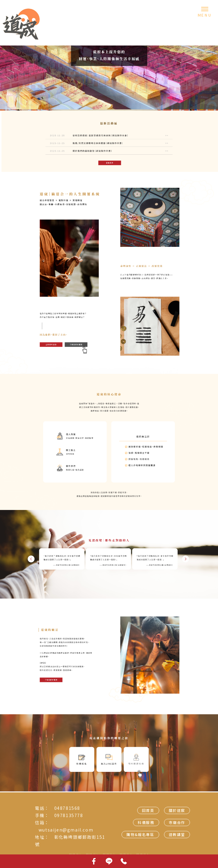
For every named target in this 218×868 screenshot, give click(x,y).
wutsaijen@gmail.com (66, 830)
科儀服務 (146, 822)
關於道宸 (177, 810)
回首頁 (148, 810)
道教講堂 (177, 834)
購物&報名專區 (140, 834)
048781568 (67, 808)
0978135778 (69, 815)
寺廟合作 (177, 822)
